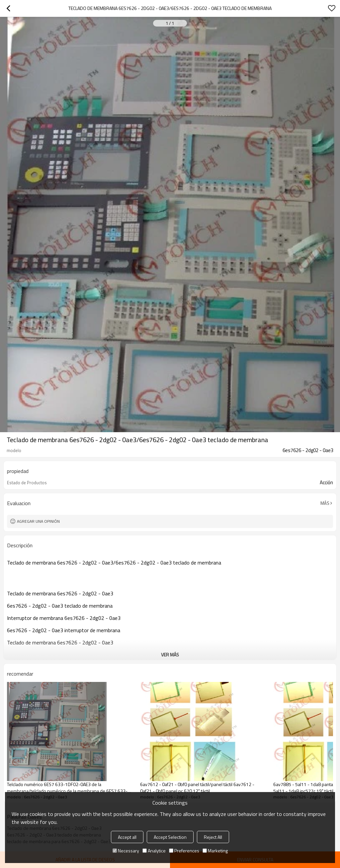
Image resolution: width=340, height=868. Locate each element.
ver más (170, 655)
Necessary (126, 851)
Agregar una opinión (38, 521)
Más (325, 503)
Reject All (213, 837)
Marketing (215, 851)
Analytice (154, 851)
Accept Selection (170, 837)
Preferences (184, 851)
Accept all (127, 837)
